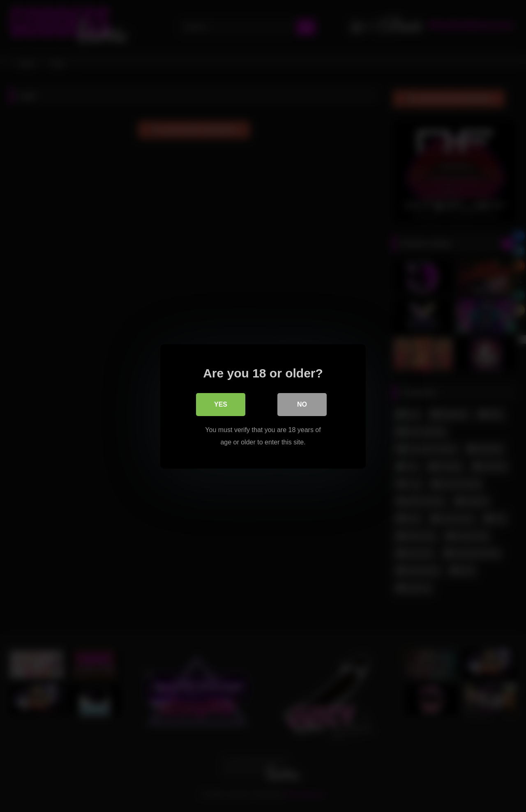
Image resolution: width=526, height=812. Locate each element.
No (302, 404)
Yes (221, 404)
